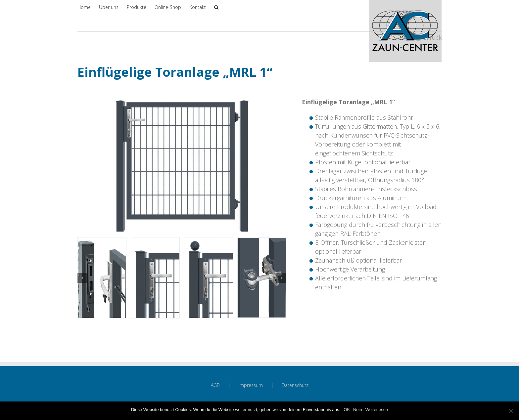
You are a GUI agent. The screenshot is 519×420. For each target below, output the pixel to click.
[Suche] (216, 7)
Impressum (251, 385)
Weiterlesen (377, 410)
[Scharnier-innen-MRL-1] (262, 277)
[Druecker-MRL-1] (155, 277)
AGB (215, 385)
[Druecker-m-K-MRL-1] (209, 277)
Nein (358, 410)
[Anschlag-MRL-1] (102, 277)
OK (347, 410)
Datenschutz (295, 385)
